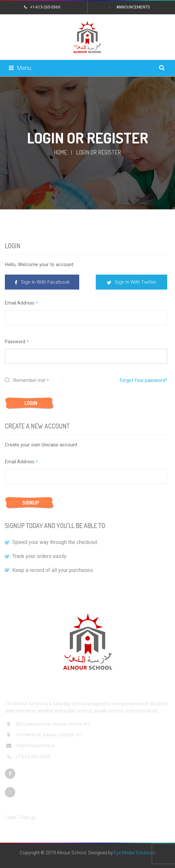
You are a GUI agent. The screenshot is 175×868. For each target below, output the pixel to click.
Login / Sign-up (20, 817)
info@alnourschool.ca (30, 746)
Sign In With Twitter (132, 282)
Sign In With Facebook (42, 282)
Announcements (133, 7)
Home (61, 152)
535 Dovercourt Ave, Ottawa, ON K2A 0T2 (48, 724)
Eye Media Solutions (135, 853)
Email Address (20, 303)
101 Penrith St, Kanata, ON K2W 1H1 (44, 735)
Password (15, 342)
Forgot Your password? (144, 380)
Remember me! (25, 380)
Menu (20, 68)
